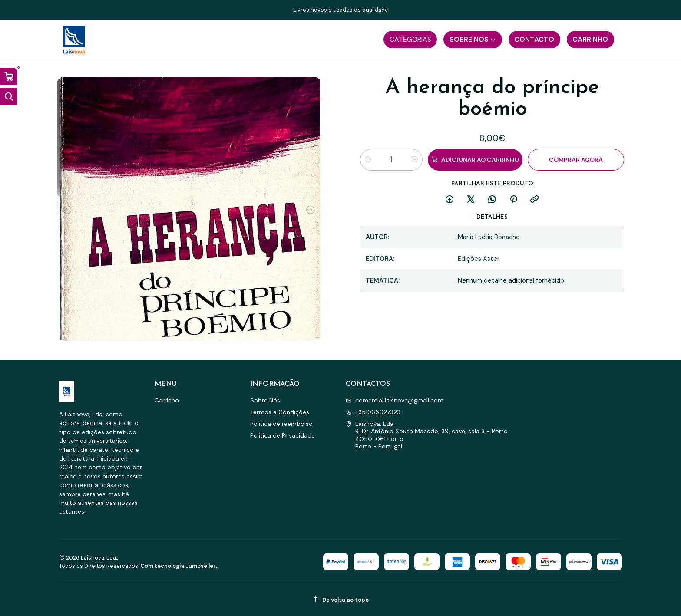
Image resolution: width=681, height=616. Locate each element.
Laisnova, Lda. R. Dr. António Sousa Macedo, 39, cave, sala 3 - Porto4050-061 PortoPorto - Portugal (427, 435)
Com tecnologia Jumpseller (178, 566)
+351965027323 (373, 412)
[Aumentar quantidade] (415, 160)
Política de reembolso (281, 424)
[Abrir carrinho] (9, 76)
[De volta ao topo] (340, 600)
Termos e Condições (280, 412)
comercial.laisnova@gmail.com (395, 400)
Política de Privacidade (283, 435)
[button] (410, 40)
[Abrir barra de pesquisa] (9, 96)
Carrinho (167, 400)
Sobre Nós (265, 400)
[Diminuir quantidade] (368, 160)
